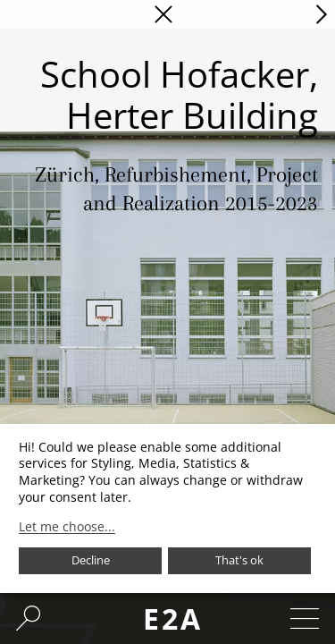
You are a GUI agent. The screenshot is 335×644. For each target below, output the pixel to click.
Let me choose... (67, 527)
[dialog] (167, 508)
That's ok (239, 560)
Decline (91, 560)
